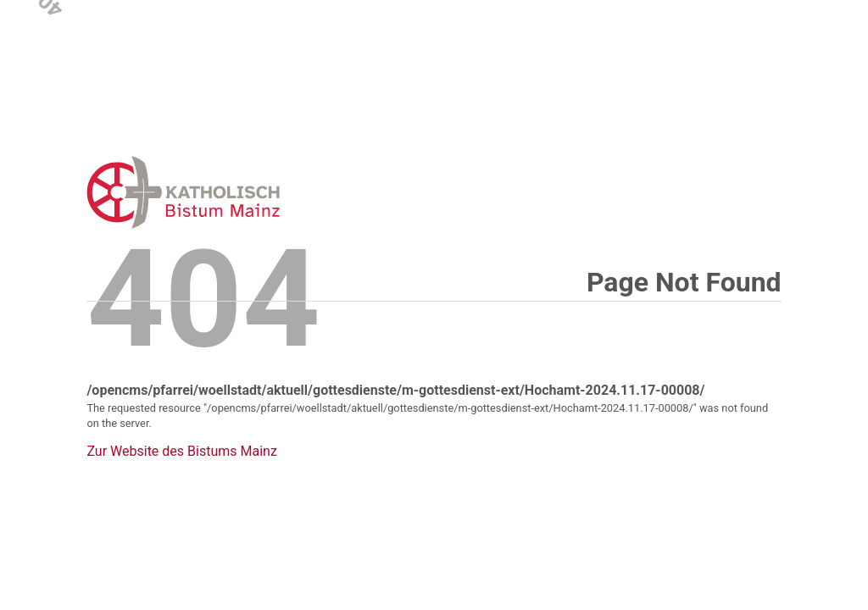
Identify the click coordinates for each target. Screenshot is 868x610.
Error (271, 192)
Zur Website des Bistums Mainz (181, 452)
